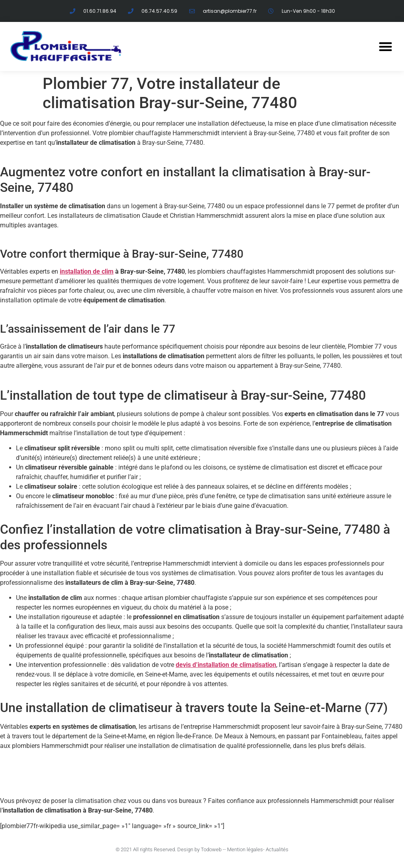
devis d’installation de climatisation (226, 665)
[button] (385, 47)
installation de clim (87, 271)
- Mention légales (244, 849)
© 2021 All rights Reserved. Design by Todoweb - (170, 849)
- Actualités (276, 849)
